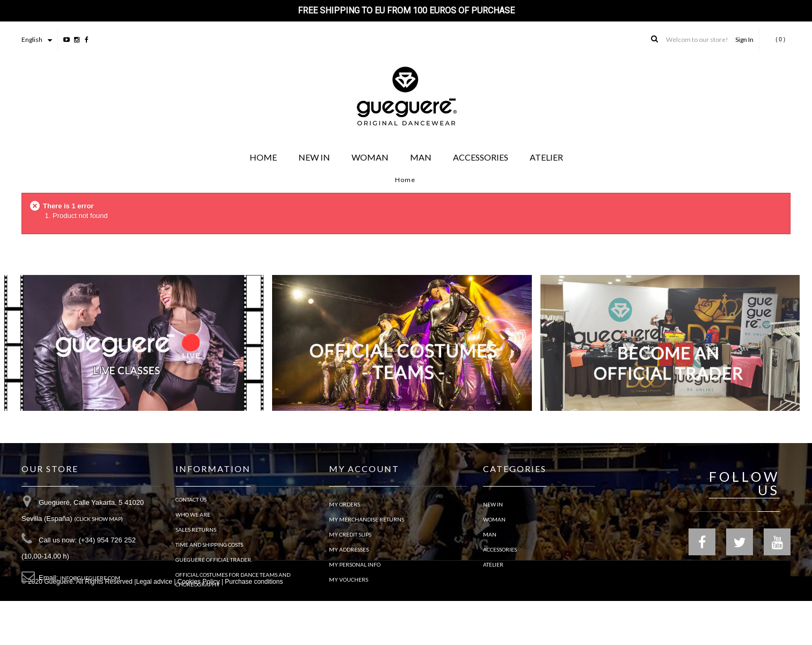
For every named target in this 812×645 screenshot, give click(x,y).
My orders (345, 504)
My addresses (349, 549)
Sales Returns (196, 534)
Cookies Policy (199, 626)
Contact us (191, 504)
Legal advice (154, 626)
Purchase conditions (254, 626)
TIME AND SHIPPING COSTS (209, 549)
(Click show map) (98, 524)
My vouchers (349, 579)
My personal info (355, 564)
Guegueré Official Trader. (214, 564)
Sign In (744, 39)
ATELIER (493, 564)
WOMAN (494, 519)
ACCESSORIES (500, 549)
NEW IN (493, 504)
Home (405, 180)
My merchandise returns (367, 519)
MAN (490, 534)
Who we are (193, 519)
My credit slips (350, 534)
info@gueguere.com (90, 583)
